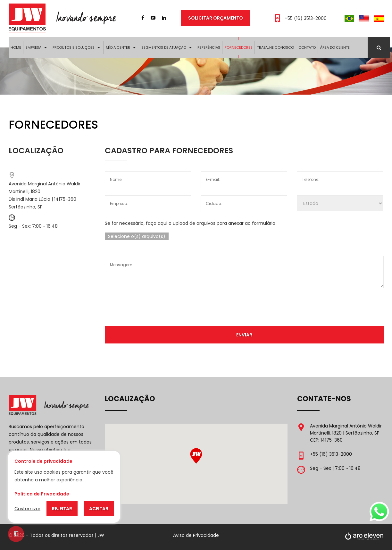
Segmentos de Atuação (164, 47)
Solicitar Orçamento (216, 18)
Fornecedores (239, 47)
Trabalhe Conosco (275, 47)
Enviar (244, 334)
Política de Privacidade (42, 494)
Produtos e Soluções (74, 47)
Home (16, 47)
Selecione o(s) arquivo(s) (137, 236)
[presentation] (244, 309)
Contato (307, 47)
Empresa (33, 47)
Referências (209, 47)
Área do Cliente (335, 47)
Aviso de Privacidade (196, 535)
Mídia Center (118, 47)
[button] (196, 456)
